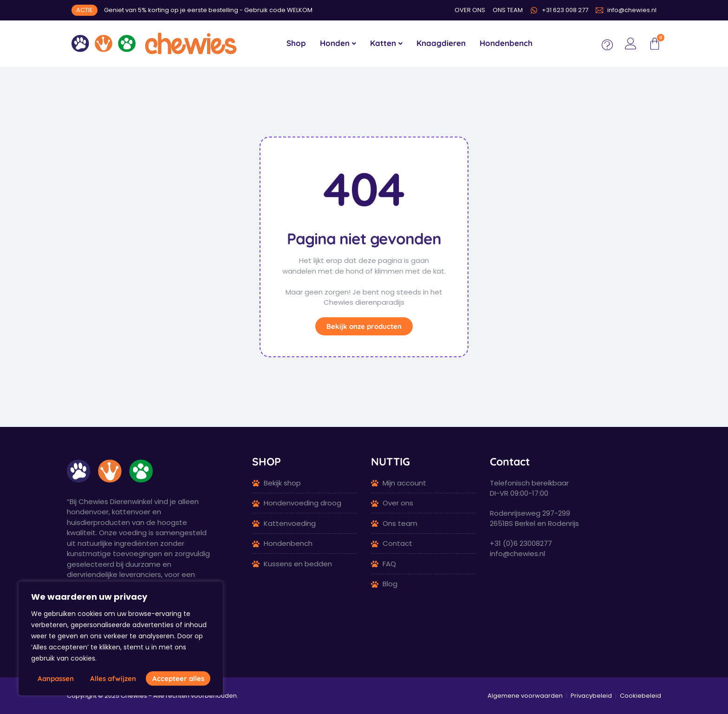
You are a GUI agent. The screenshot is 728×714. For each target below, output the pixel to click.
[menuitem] (338, 44)
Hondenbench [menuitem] (506, 43)
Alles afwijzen (113, 678)
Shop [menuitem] (296, 43)
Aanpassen (56, 678)
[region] (121, 639)
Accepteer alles (178, 678)
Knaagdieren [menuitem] (441, 43)
